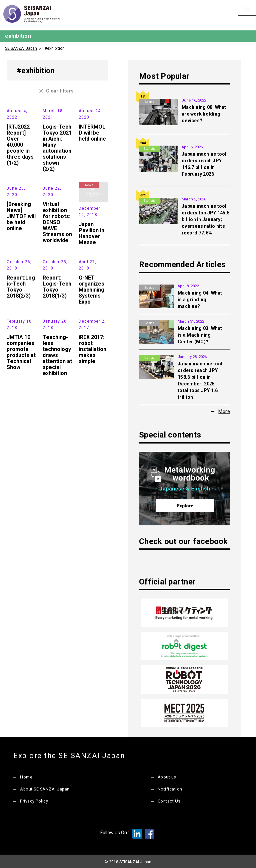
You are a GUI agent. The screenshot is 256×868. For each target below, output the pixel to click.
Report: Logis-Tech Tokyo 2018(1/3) (57, 342)
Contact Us (169, 800)
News (89, 107)
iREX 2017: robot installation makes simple (92, 424)
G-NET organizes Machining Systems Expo (91, 345)
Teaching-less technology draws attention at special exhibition (57, 430)
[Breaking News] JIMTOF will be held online (21, 255)
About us (167, 776)
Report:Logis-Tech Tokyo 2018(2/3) (21, 342)
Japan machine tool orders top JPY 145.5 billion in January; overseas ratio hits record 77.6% (206, 219)
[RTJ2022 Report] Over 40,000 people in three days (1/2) (20, 164)
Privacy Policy (34, 800)
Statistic (149, 149)
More (224, 411)
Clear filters (60, 91)
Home (26, 776)
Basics (149, 102)
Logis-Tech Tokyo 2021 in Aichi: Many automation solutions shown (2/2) (57, 167)
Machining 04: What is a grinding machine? (200, 300)
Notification (170, 788)
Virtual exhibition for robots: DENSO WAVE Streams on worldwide (57, 261)
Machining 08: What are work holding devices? (204, 114)
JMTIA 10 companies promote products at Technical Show (21, 427)
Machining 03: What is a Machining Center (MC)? (200, 335)
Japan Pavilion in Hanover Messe (91, 252)
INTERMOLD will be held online (92, 152)
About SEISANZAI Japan (45, 788)
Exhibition (17, 107)
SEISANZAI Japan (21, 48)
